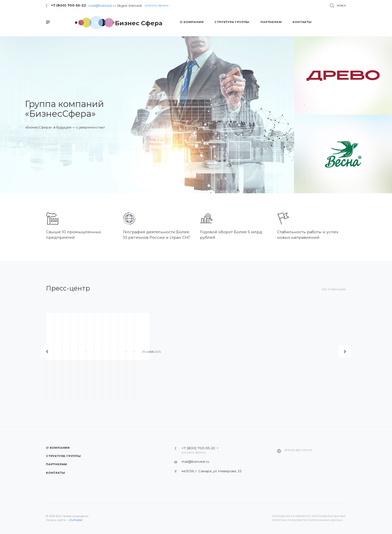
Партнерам (56, 464)
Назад (47, 351)
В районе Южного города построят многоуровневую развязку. (155, 374)
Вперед (345, 351)
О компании (58, 448)
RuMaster (76, 520)
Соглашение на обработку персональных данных (309, 516)
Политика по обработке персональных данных (307, 520)
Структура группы (63, 456)
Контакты (55, 473)
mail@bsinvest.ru (102, 5)
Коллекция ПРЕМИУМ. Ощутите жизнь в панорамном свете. (229, 374)
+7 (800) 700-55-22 (68, 5)
